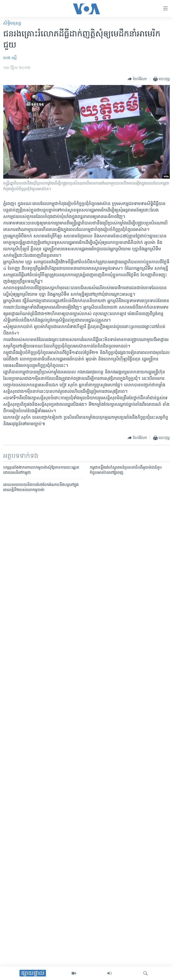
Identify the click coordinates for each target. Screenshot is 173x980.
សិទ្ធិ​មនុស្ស (12, 23)
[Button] (137, 79)
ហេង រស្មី (10, 58)
